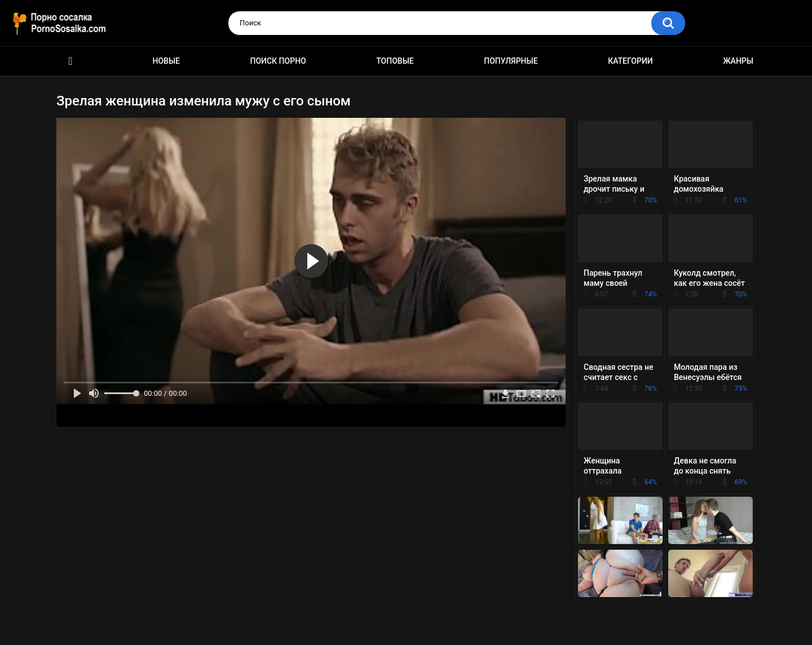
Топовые (395, 61)
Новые (166, 61)
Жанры (738, 61)
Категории (630, 61)
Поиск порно (278, 61)
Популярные (511, 61)
